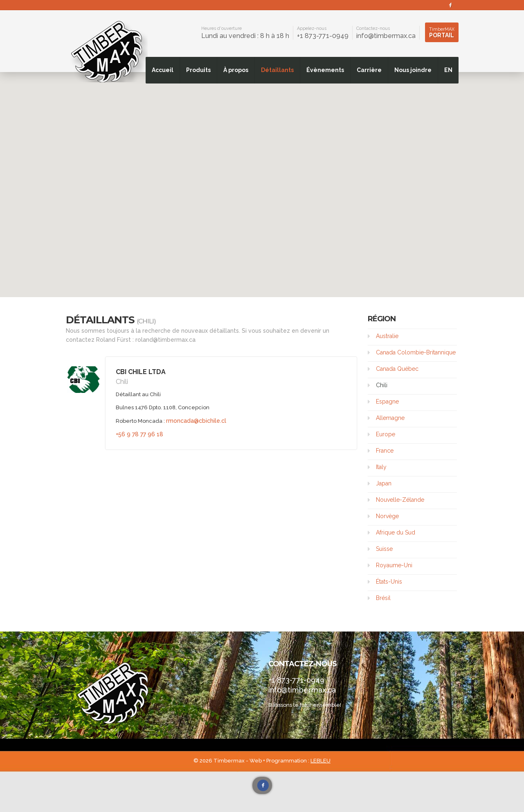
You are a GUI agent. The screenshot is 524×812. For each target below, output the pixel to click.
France (385, 451)
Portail (442, 33)
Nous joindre (413, 70)
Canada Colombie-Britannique (416, 352)
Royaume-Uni (394, 565)
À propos (236, 70)
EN (448, 70)
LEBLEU (320, 761)
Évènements (325, 70)
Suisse (384, 549)
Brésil (383, 598)
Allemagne (390, 418)
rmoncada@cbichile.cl (196, 421)
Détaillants (277, 70)
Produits (198, 70)
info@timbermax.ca (386, 36)
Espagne (387, 401)
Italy (381, 467)
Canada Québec (397, 369)
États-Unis (389, 582)
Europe (386, 434)
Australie (387, 336)
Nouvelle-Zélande (400, 500)
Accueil (163, 70)
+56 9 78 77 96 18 (139, 434)
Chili (382, 385)
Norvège (387, 516)
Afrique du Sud (396, 532)
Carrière (369, 70)
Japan (384, 483)
